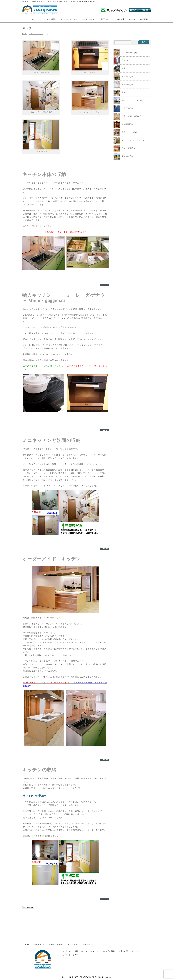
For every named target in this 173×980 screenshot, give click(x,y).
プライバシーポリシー (55, 922)
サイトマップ (73, 922)
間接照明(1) (123, 124)
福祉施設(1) (123, 156)
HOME (27, 922)
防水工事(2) (123, 108)
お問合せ (87, 922)
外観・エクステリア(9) (128, 101)
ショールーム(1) (125, 53)
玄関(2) (121, 93)
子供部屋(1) (123, 85)
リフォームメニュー (92, 929)
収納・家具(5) (124, 148)
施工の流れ (110, 929)
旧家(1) (121, 69)
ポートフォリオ (72, 933)
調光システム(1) (125, 132)
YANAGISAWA (85, 955)
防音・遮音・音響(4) (127, 116)
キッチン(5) (123, 77)
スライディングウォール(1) (130, 140)
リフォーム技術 (72, 929)
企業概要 (38, 922)
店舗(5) (121, 61)
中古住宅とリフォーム (130, 929)
